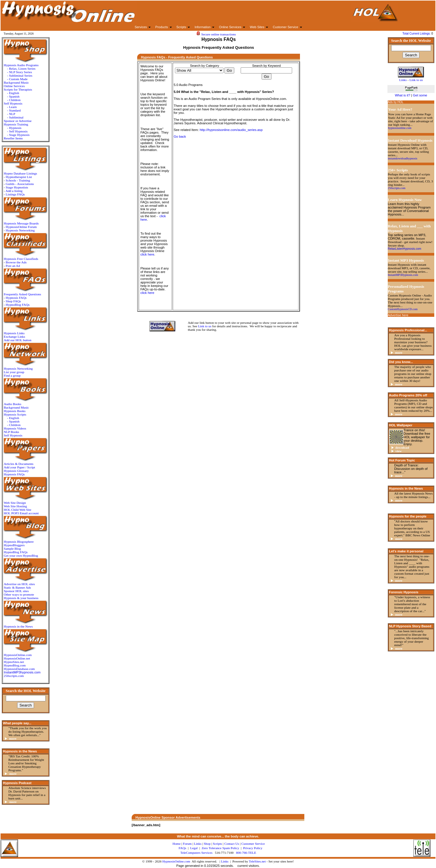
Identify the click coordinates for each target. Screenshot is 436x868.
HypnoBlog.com (15, 665)
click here (147, 254)
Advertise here (398, 315)
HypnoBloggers (14, 545)
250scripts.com (14, 676)
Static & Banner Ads (17, 587)
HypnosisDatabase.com (19, 669)
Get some (420, 95)
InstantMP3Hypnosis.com (403, 275)
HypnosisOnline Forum (21, 227)
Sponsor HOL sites (16, 591)
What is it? (402, 95)
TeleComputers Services (196, 853)
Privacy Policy (253, 848)
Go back (180, 136)
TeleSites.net (258, 861)
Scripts (217, 844)
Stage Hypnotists (17, 187)
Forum (187, 844)
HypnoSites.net (14, 662)
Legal (194, 848)
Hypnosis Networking (20, 230)
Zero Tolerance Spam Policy (220, 848)
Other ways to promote (19, 594)
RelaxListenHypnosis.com (404, 249)
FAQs (182, 848)
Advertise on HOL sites (19, 584)
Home (177, 844)
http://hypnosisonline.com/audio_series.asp (231, 130)
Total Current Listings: (417, 34)
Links (225, 861)
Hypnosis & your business (21, 598)
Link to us (205, 326)
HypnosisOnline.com (176, 861)
